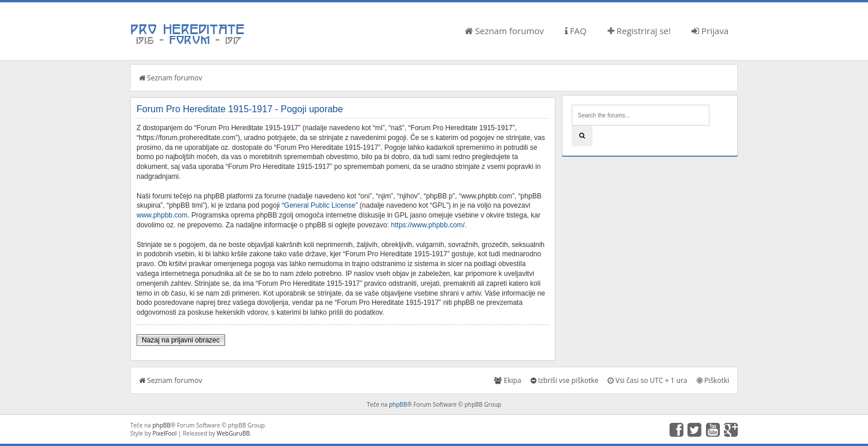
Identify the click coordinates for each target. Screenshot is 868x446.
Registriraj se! (639, 31)
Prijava (710, 31)
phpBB (398, 404)
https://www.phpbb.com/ (428, 225)
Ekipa (507, 380)
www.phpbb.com (162, 215)
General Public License (320, 205)
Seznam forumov (504, 31)
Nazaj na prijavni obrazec (181, 340)
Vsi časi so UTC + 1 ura (647, 380)
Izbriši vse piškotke (565, 380)
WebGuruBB (233, 433)
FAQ (576, 31)
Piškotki (713, 380)
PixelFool (165, 433)
